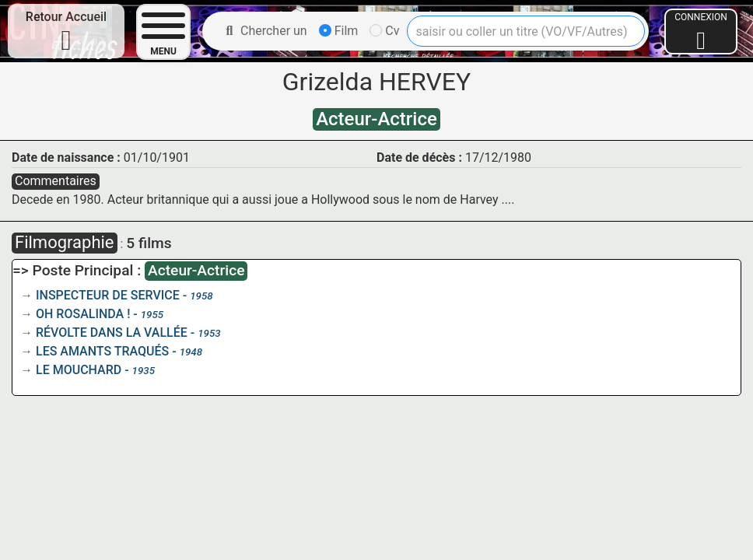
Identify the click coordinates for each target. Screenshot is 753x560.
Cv (384, 31)
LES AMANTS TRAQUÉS (102, 351)
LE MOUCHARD (79, 370)
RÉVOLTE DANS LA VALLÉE (112, 332)
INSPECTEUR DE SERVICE (108, 295)
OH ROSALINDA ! (83, 314)
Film (339, 31)
